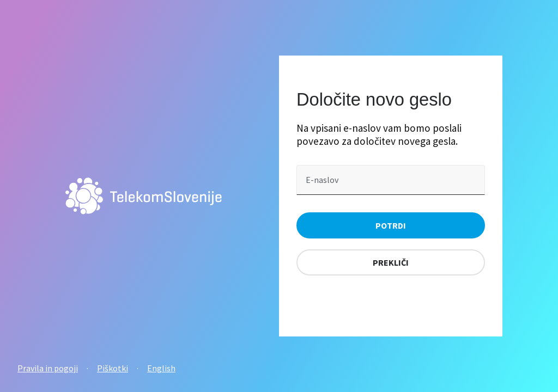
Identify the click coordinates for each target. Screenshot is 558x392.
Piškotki (113, 368)
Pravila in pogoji (48, 368)
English (161, 368)
